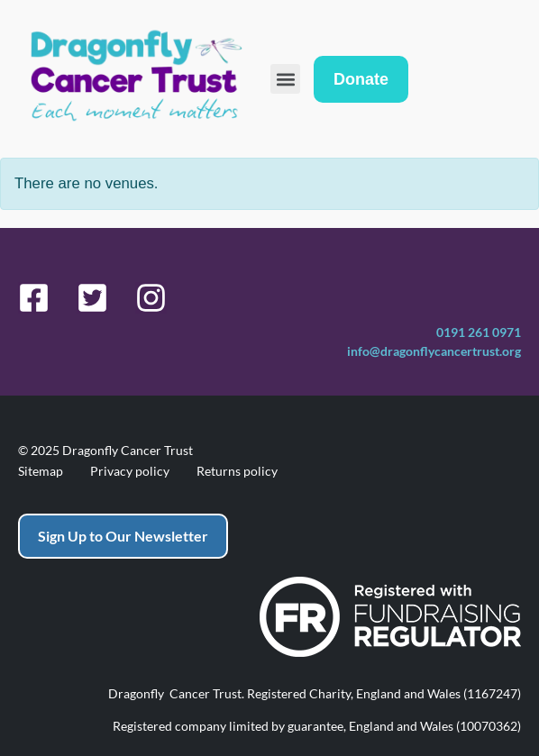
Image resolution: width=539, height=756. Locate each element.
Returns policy (237, 471)
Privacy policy (130, 471)
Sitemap (41, 471)
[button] (285, 79)
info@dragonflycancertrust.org (434, 351)
